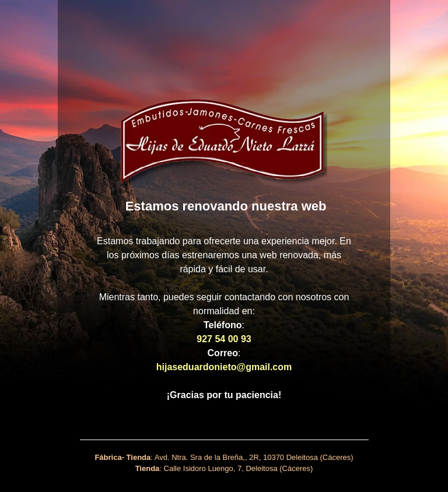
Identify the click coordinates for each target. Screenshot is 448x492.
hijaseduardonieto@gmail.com (224, 367)
